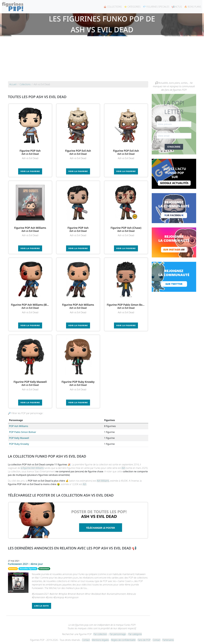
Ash (123, 468)
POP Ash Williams (19, 426)
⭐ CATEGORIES (132, 7)
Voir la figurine (30, 171)
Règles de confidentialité (123, 640)
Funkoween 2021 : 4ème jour (25, 564)
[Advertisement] (102, 59)
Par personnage (118, 634)
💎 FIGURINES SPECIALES (156, 7)
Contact (86, 640)
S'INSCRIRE (174, 147)
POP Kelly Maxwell (19, 438)
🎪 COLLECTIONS (113, 7)
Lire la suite (42, 606)
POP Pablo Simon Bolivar (23, 432)
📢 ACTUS (177, 7)
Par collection (100, 634)
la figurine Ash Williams (32, 468)
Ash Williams (103, 481)
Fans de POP (144, 640)
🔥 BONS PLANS (193, 7)
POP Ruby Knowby (19, 444)
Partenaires (168, 640)
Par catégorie (135, 634)
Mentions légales (100, 640)
